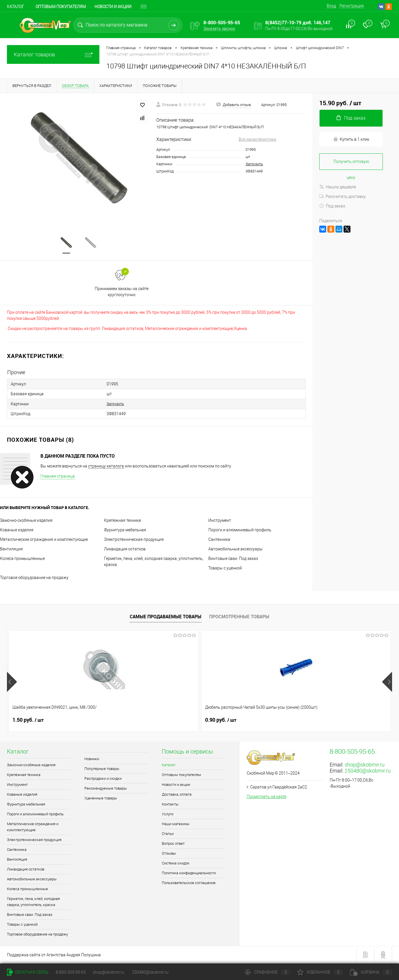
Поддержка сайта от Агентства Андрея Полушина (54, 955)
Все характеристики (257, 139)
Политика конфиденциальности (189, 874)
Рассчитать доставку (343, 196)
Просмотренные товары (239, 617)
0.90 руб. (124, 721)
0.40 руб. (317, 721)
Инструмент (220, 521)
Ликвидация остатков (125, 550)
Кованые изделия (17, 530)
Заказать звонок (219, 29)
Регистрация (352, 6)
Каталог (16, 7)
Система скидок (176, 864)
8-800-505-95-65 (71, 972)
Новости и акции (113, 7)
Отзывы (169, 854)
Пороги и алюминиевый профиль (240, 530)
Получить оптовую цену (351, 165)
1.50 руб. (28, 721)
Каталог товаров (53, 54)
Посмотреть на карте (267, 797)
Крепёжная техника (123, 521)
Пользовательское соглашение (189, 883)
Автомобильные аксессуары (235, 550)
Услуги (168, 815)
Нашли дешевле (338, 187)
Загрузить (254, 164)
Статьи (168, 834)
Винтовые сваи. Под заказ (233, 559)
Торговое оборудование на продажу (34, 578)
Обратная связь (28, 972)
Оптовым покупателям (61, 7)
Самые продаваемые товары (166, 617)
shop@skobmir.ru (365, 765)
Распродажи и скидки (103, 779)
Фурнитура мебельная (125, 530)
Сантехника (219, 540)
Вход (331, 6)
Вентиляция (11, 550)
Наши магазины (176, 824)
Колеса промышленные (22, 559)
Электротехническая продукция (134, 540)
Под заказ (332, 206)
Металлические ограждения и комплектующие (44, 540)
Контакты (170, 805)
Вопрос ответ (173, 844)
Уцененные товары (101, 799)
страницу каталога (106, 467)
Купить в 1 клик (351, 139)
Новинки (92, 759)
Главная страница (58, 477)
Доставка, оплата (177, 795)
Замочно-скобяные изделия (26, 521)
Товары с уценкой (225, 569)
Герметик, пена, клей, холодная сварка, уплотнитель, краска (33, 902)
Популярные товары (102, 769)
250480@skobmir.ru (368, 771)
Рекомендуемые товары (106, 789)
